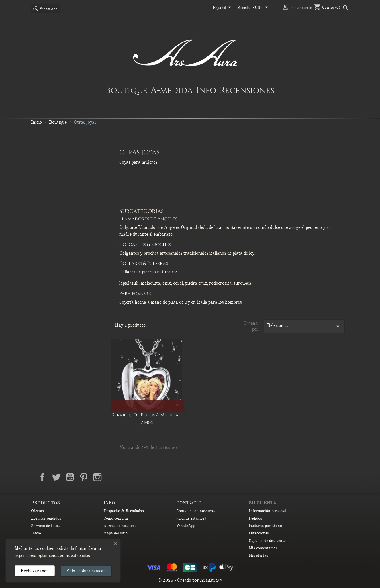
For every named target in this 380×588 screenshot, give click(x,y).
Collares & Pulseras (144, 263)
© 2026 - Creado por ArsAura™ (190, 580)
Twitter (56, 477)
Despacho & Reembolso (124, 511)
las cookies (44, 548)
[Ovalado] (158, 405)
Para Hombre (135, 294)
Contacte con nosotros (195, 511)
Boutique (127, 90)
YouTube (70, 477)
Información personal (267, 511)
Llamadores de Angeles (148, 219)
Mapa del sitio (115, 533)
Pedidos (255, 518)
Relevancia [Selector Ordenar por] (304, 326)
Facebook (42, 477)
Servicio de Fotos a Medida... (147, 415)
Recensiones (247, 90)
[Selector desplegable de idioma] (223, 8)
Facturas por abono (265, 526)
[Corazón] (136, 405)
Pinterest (84, 477)
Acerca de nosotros (120, 526)
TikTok (125, 477)
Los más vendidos (46, 518)
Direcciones (259, 533)
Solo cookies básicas (86, 571)
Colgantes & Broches (145, 245)
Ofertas (37, 511)
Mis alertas (258, 555)
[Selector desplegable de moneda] (261, 8)
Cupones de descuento (267, 541)
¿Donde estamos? (191, 518)
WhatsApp (186, 526)
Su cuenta (263, 503)
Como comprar (116, 518)
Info (206, 90)
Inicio (36, 533)
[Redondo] (147, 405)
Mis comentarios (263, 548)
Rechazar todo (35, 571)
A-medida (172, 90)
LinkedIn (111, 477)
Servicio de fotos (45, 526)
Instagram (97, 477)
